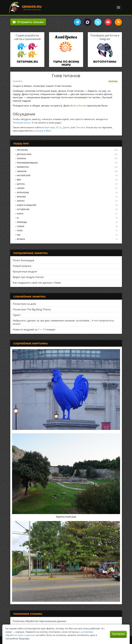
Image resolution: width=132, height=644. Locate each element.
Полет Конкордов (23, 260)
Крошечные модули (25, 271)
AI (18, 218)
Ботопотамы (105, 62)
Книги (20, 214)
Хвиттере (50, 127)
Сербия (20, 226)
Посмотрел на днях (24, 304)
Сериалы (21, 158)
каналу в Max (43, 131)
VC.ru (59, 127)
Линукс (21, 201)
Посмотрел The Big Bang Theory (32, 309)
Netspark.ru (27, 62)
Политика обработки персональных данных (39, 621)
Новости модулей (27, 205)
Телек (20, 231)
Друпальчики (24, 154)
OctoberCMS (23, 209)
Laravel (21, 188)
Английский (24, 176)
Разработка (23, 167)
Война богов (78, 106)
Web (19, 180)
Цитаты (21, 184)
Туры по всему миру (66, 63)
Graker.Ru (32, 7)
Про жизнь (22, 150)
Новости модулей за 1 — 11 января (34, 330)
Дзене (66, 127)
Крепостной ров (66, 517)
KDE (19, 235)
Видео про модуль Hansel (28, 277)
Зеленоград (23, 193)
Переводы (22, 222)
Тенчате (81, 127)
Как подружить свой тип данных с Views (37, 283)
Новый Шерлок (22, 266)
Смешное (22, 171)
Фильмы (113, 81)
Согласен (118, 634)
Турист (17, 315)
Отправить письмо (28, 22)
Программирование (27, 163)
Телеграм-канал (22, 123)
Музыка (21, 239)
